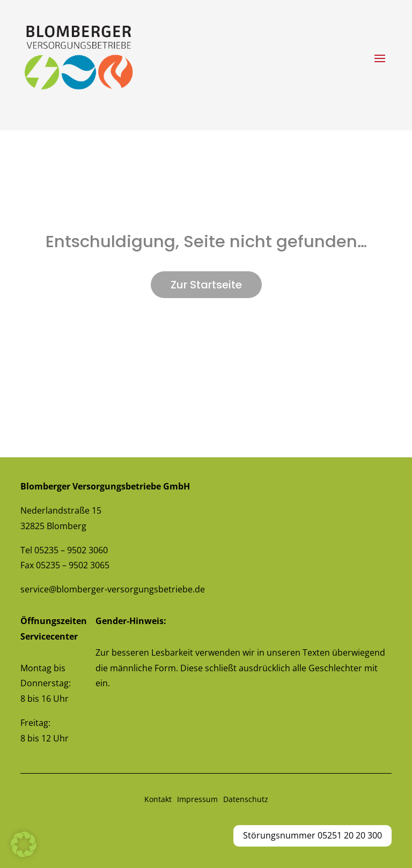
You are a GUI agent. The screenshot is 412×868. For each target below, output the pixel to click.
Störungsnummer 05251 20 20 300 (312, 835)
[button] (24, 844)
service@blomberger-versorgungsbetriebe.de (113, 589)
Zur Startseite (206, 285)
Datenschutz (246, 799)
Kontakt (158, 799)
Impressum (197, 799)
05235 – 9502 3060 (71, 550)
